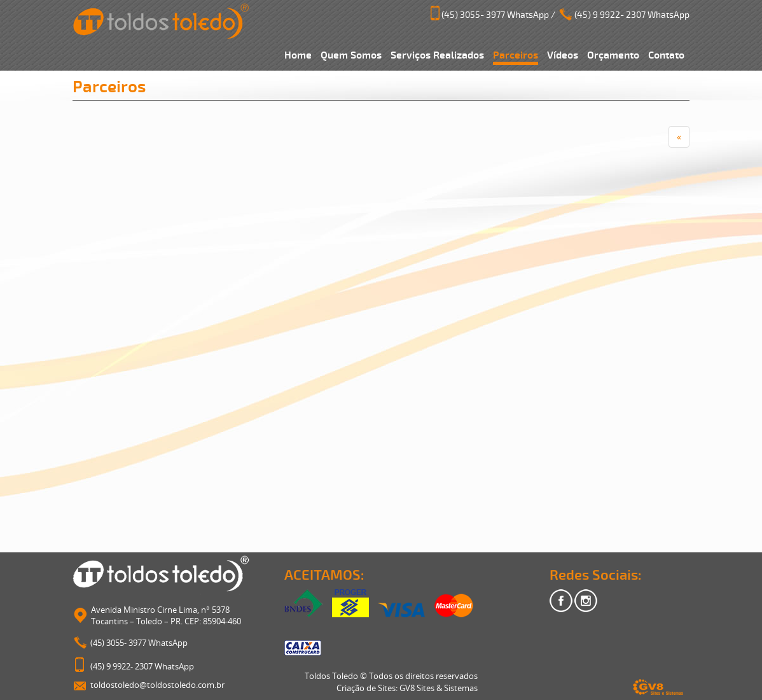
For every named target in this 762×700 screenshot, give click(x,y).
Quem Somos (351, 55)
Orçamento (613, 55)
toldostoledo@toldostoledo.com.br (157, 685)
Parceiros (516, 55)
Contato (666, 55)
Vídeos (563, 55)
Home (298, 55)
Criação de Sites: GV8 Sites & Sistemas (407, 688)
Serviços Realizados (437, 55)
